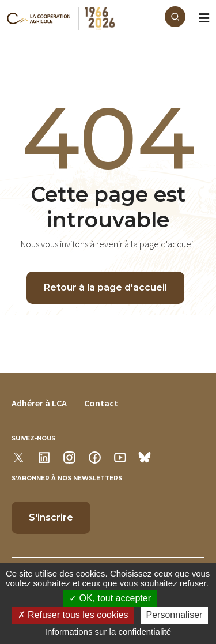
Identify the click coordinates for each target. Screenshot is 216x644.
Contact (101, 403)
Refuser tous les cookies (73, 615)
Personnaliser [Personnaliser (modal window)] (175, 615)
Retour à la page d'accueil (105, 287)
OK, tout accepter (110, 598)
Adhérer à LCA (39, 403)
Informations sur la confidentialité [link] (108, 632)
